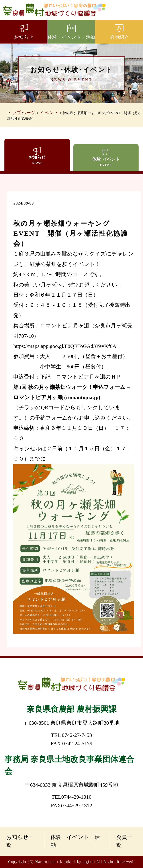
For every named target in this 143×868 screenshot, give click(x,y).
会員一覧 (124, 841)
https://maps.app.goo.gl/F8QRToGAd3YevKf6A (65, 346)
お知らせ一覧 (20, 841)
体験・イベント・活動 (75, 841)
